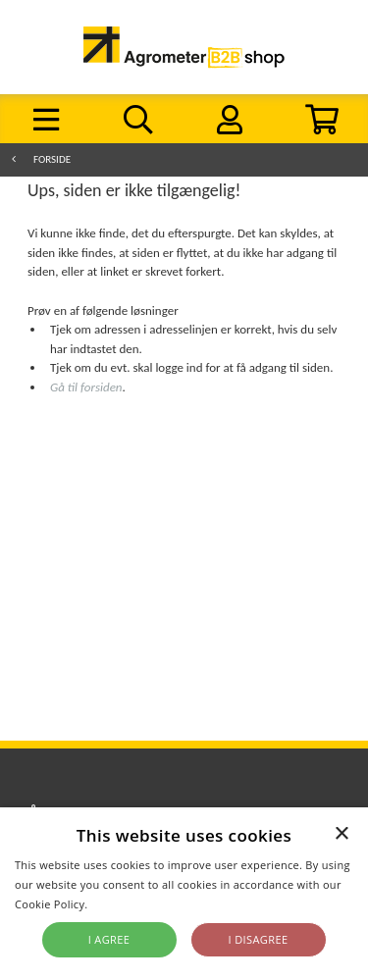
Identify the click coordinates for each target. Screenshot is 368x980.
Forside (52, 159)
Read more (120, 904)
